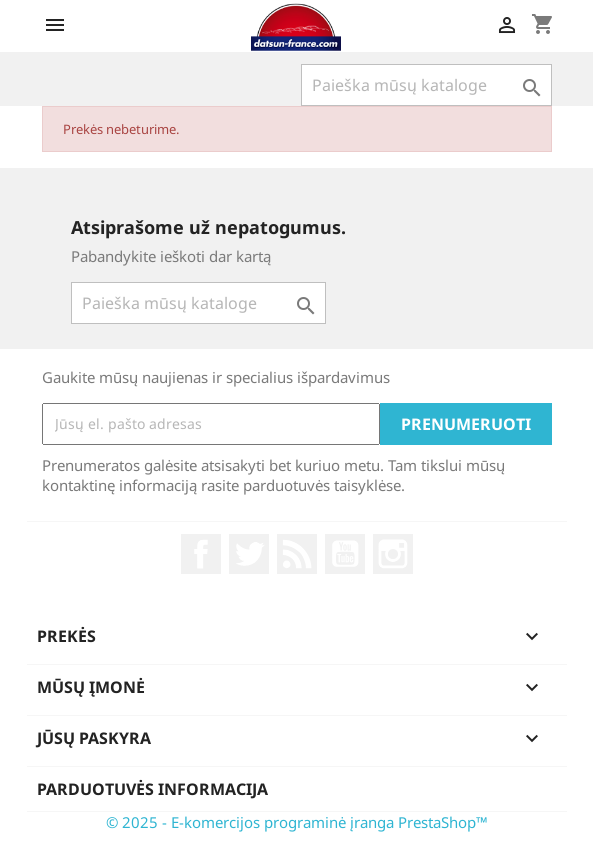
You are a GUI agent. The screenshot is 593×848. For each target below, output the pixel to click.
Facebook (201, 554)
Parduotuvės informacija (152, 789)
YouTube (345, 554)
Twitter (249, 554)
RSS (297, 554)
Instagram (393, 554)
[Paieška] (426, 85)
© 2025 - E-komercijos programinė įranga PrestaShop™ (297, 822)
